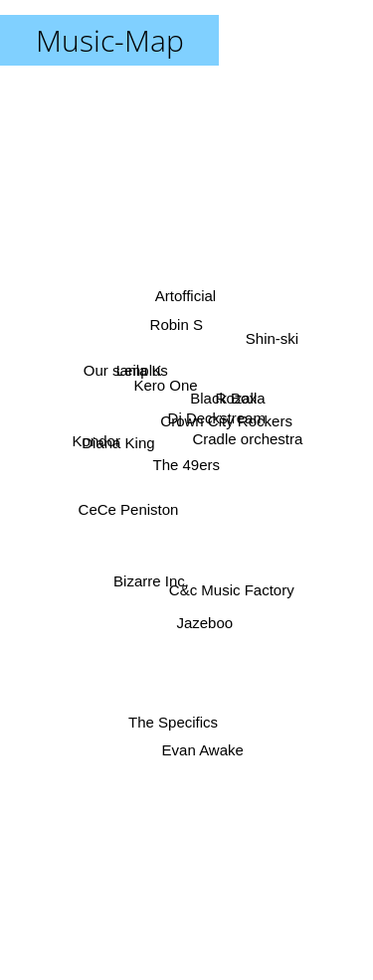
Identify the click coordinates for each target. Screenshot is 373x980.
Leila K (140, 372)
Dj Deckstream (216, 416)
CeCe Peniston (130, 510)
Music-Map (110, 40)
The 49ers (187, 465)
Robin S (176, 327)
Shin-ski (271, 348)
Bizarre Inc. (152, 578)
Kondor (97, 439)
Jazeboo (204, 620)
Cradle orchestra (246, 438)
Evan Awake (203, 747)
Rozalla (241, 400)
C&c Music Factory (231, 590)
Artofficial (185, 295)
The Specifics (173, 710)
